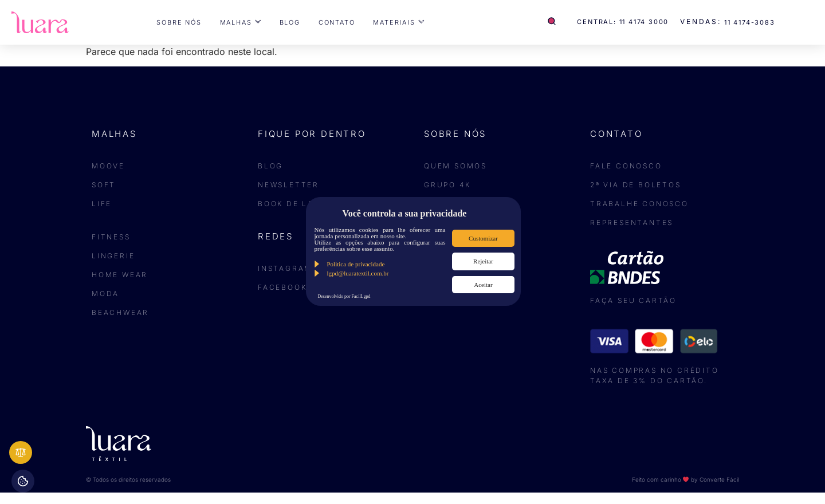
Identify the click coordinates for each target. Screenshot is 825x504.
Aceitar (483, 285)
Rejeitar (483, 261)
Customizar (483, 238)
